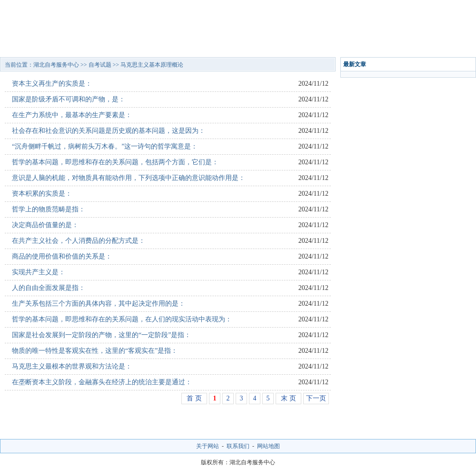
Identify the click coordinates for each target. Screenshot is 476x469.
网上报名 (449, 45)
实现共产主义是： (39, 272)
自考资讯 (237, 45)
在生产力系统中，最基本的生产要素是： (72, 115)
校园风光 (364, 45)
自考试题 (407, 45)
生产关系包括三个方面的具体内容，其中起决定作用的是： (99, 304)
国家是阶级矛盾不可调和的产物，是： (69, 99)
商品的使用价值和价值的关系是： (62, 256)
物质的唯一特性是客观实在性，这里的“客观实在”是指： (95, 351)
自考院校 (68, 45)
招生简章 (110, 45)
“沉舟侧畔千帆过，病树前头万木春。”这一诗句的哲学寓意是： (105, 146)
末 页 (288, 398)
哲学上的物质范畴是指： (49, 209)
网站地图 (268, 446)
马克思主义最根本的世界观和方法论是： (72, 366)
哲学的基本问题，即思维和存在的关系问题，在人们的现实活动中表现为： (122, 319)
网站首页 (25, 45)
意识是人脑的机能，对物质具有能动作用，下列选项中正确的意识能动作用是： (129, 178)
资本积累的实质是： (42, 194)
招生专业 (152, 45)
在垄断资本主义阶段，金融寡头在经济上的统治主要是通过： (102, 382)
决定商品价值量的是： (45, 225)
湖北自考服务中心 (56, 65)
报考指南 (279, 45)
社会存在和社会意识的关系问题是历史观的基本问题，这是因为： (109, 131)
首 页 (194, 398)
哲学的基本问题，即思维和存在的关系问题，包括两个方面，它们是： (115, 162)
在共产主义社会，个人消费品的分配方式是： (79, 241)
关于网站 (208, 446)
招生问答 (195, 45)
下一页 (316, 398)
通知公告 (322, 45)
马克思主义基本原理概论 (152, 65)
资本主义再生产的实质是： (52, 84)
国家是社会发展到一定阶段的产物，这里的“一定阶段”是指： (101, 335)
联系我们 (238, 446)
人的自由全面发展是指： (49, 288)
